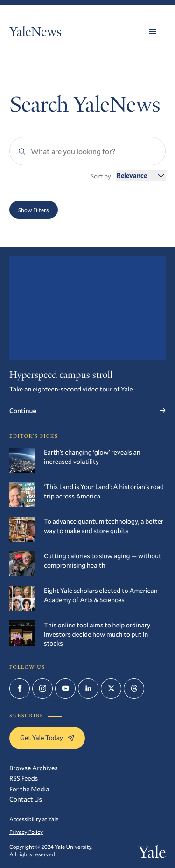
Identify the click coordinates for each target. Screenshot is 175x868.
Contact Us (26, 799)
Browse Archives (34, 768)
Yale (152, 854)
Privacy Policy (26, 832)
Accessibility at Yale (34, 819)
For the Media (29, 789)
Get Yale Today (47, 737)
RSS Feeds (24, 778)
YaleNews (35, 33)
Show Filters (34, 210)
